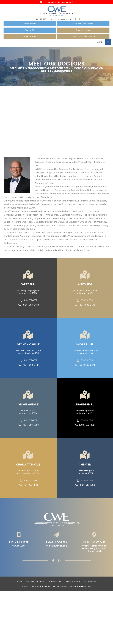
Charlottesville (28, 466)
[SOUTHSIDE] (85, 275)
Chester (85, 466)
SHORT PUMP (85, 346)
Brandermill (85, 406)
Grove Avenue (28, 406)
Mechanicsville (28, 346)
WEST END (28, 286)
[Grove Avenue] (28, 395)
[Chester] (85, 455)
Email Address (56, 543)
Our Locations (94, 543)
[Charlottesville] (28, 455)
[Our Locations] (94, 535)
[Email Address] (56, 535)
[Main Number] (19, 535)
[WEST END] (28, 275)
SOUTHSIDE (85, 286)
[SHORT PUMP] (85, 335)
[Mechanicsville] (28, 335)
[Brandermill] (85, 395)
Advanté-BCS (85, 587)
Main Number (19, 543)
